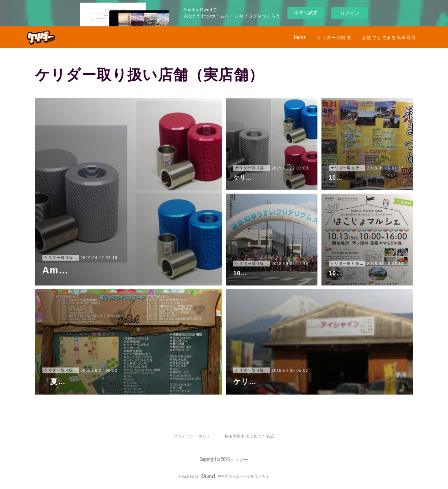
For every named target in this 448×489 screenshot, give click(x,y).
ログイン (350, 13)
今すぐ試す (306, 13)
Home (300, 37)
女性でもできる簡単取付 (389, 37)
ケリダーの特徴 (334, 37)
